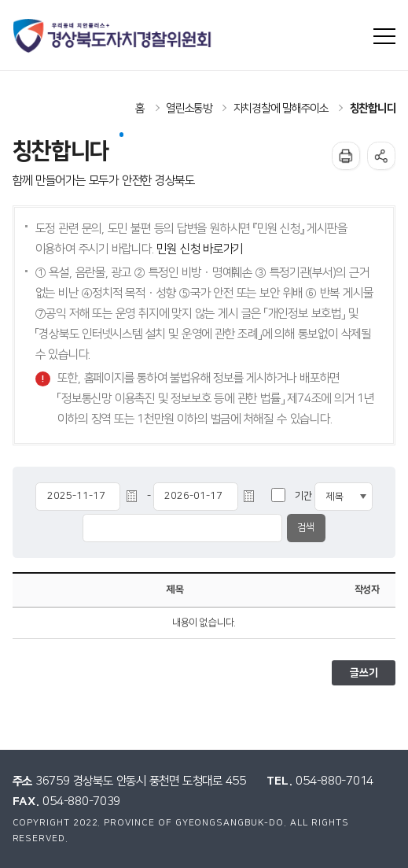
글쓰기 (364, 672)
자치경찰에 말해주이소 (281, 109)
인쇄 (346, 156)
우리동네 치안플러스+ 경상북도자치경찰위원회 (114, 36)
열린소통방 (189, 109)
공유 (381, 156)
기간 (303, 496)
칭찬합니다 (373, 109)
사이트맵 (385, 37)
